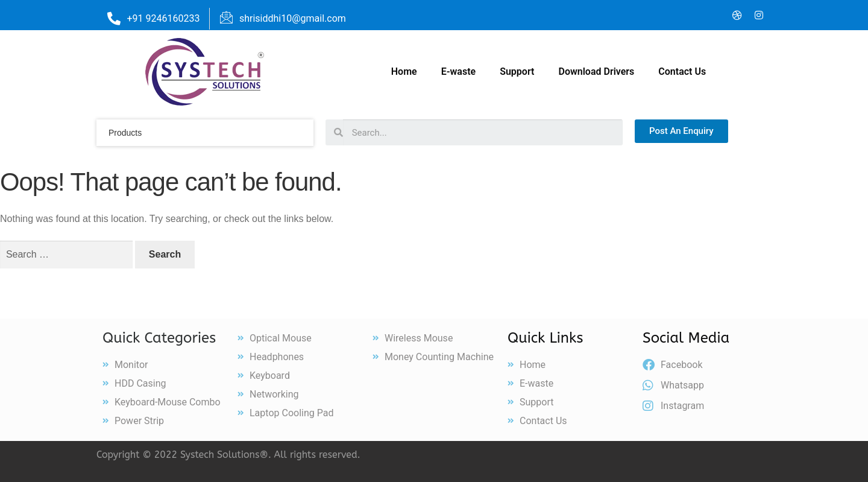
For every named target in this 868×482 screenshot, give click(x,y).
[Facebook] (672, 15)
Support (517, 71)
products (125, 133)
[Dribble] (737, 15)
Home (404, 71)
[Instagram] (759, 15)
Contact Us (682, 71)
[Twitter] (694, 15)
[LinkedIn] (715, 15)
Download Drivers (596, 71)
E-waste (459, 71)
